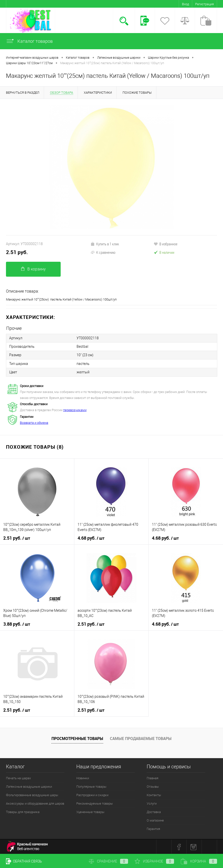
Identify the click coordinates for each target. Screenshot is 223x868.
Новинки (83, 778)
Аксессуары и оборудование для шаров (35, 803)
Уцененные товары (90, 812)
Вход (185, 4)
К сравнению (103, 252)
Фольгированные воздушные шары (32, 795)
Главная (153, 778)
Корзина (199, 861)
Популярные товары (91, 786)
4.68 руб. (91, 538)
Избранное (154, 861)
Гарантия (153, 829)
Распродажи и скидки (92, 795)
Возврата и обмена (34, 422)
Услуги (152, 803)
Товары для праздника (23, 812)
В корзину (33, 269)
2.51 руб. (17, 252)
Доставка (154, 812)
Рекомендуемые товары (95, 803)
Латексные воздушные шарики (29, 786)
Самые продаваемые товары (141, 738)
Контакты (154, 795)
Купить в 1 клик (105, 244)
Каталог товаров (29, 41)
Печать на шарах (18, 778)
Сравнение (108, 861)
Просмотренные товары (77, 738)
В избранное (166, 244)
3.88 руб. (17, 624)
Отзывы (153, 786)
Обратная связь (24, 861)
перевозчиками (75, 410)
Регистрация (204, 4)
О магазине (155, 820)
